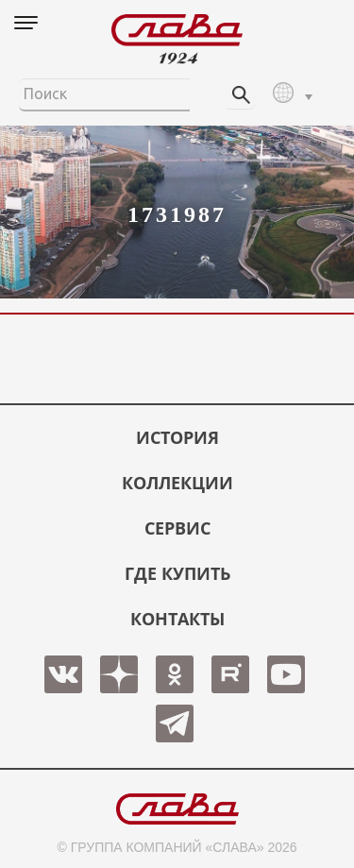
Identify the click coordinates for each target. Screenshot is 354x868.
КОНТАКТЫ (177, 619)
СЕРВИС (177, 528)
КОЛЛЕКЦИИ (177, 483)
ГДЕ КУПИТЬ (177, 573)
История (177, 437)
